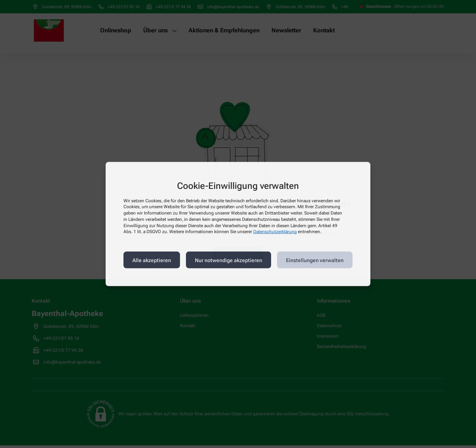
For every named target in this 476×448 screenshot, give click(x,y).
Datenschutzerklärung (275, 232)
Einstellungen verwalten (315, 260)
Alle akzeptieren (152, 260)
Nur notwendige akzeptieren (229, 260)
